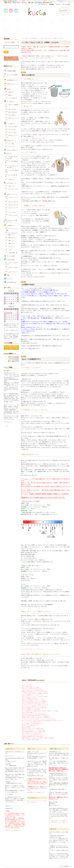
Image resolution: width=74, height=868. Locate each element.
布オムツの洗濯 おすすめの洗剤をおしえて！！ (34, 716)
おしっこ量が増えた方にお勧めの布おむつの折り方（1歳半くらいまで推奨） (40, 703)
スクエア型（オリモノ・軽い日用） (12, 158)
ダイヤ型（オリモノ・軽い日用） (11, 149)
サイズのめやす (31, 19)
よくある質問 (53, 23)
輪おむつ (9, 87)
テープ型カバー (9, 93)
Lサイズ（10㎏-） (11, 121)
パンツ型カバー (9, 115)
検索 (6, 44)
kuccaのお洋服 (9, 251)
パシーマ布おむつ (11, 90)
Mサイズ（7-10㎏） (12, 118)
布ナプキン (8, 145)
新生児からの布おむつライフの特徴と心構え (33, 720)
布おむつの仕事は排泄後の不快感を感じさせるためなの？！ (36, 708)
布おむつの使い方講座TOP (31, 30)
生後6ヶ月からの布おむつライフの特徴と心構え (33, 722)
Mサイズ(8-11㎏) (11, 104)
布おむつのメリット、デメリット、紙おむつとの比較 (35, 688)
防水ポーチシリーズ (10, 186)
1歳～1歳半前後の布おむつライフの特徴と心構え (34, 723)
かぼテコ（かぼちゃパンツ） (12, 260)
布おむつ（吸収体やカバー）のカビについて (33, 687)
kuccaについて (9, 19)
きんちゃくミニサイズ (12, 200)
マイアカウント (43, 4)
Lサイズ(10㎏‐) (10, 107)
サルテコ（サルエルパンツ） (12, 255)
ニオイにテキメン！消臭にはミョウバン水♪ (33, 130)
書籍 (7, 267)
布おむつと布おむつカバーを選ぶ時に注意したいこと (35, 682)
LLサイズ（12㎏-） (11, 124)
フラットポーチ (11, 204)
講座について (20, 19)
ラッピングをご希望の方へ (11, 67)
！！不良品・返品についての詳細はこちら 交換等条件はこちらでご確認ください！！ (59, 814)
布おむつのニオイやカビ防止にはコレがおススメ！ (34, 727)
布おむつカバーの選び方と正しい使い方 (31, 680)
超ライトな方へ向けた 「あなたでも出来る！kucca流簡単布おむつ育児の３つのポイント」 (44, 712)
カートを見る (67, 4)
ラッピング (8, 270)
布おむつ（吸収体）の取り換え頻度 (30, 731)
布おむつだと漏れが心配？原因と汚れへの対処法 (34, 695)
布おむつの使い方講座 (27, 704)
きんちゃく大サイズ (12, 193)
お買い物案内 (42, 23)
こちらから (65, 838)
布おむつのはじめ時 (27, 677)
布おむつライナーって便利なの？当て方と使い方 (34, 698)
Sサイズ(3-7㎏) (10, 101)
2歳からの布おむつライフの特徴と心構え (32, 725)
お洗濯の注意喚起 (42, 20)
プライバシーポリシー (45, 861)
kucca (7, 418)
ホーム (22, 30)
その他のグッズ (9, 217)
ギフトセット (10, 138)
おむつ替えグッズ (10, 174)
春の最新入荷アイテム (11, 71)
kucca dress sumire (10, 274)
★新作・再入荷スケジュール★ (64, 20)
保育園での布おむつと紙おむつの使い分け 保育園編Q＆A (36, 709)
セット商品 (9, 135)
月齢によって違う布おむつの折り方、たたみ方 (33, 692)
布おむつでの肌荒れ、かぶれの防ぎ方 (31, 701)
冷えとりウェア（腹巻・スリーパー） (10, 213)
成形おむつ (9, 84)
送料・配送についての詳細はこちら (36, 784)
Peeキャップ (10, 178)
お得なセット (9, 132)
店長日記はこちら (8, 414)
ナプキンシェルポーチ (12, 208)
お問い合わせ (16, 861)
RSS (56, 861)
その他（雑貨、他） (12, 244)
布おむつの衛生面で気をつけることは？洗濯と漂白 (34, 700)
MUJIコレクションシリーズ (20, 24)
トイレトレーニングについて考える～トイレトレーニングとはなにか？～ (39, 711)
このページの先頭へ (64, 858)
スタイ (8, 241)
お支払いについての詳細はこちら (13, 822)
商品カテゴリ (31, 23)
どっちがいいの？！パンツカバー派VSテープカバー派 (35, 696)
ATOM (60, 861)
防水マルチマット (11, 229)
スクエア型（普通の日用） (12, 163)
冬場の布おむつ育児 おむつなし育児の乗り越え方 (34, 706)
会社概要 (52, 861)
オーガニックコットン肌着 (12, 221)
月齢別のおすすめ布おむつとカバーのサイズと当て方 (35, 684)
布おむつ (8, 81)
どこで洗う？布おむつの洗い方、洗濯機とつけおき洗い (51, 30)
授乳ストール (10, 235)
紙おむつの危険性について (28, 719)
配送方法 (28, 861)
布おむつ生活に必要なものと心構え (30, 679)
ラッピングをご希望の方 (53, 20)
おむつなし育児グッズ (11, 142)
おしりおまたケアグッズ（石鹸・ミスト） (12, 225)
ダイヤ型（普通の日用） (12, 154)
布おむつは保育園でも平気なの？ (30, 690)
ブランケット (10, 238)
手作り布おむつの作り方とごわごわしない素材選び (34, 693)
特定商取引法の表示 (35, 861)
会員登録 (51, 4)
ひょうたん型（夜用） (11, 167)
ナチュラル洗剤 (9, 248)
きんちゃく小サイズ (12, 196)
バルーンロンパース (12, 263)
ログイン (58, 4)
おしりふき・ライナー (12, 181)
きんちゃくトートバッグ (12, 190)
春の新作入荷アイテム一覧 (9, 24)
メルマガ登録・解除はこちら (11, 339)
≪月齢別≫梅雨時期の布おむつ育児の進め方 (33, 728)
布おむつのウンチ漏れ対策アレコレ (30, 717)
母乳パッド (9, 232)
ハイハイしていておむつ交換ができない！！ (33, 714)
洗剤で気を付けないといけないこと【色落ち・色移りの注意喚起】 (38, 730)
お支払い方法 (23, 861)
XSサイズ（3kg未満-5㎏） (12, 97)
